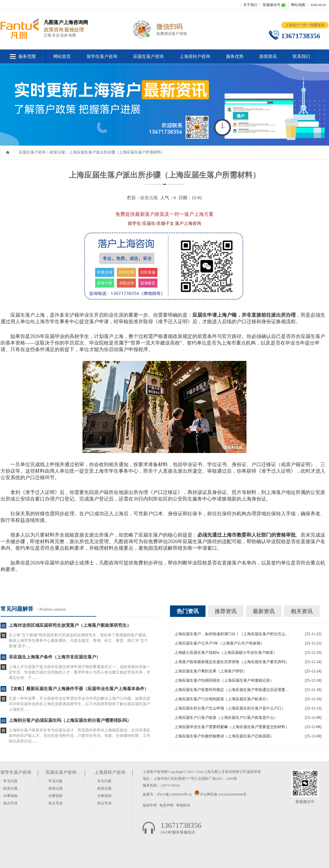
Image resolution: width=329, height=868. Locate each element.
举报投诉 (183, 805)
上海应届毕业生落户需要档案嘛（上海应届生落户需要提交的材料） (232, 727)
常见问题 (10, 781)
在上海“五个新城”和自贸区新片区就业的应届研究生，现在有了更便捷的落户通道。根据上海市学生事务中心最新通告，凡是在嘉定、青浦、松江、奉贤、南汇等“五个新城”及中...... (79, 641)
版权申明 (150, 805)
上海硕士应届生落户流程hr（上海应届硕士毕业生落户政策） (226, 653)
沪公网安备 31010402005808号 (223, 794)
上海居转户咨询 (195, 56)
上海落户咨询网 (155, 772)
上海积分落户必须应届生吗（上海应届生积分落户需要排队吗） (70, 720)
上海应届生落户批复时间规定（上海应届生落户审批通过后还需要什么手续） (232, 690)
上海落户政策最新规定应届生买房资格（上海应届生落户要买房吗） (232, 662)
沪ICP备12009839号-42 (175, 794)
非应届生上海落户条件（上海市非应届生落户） (55, 657)
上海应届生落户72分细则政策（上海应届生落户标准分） (222, 699)
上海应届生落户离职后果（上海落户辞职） (211, 671)
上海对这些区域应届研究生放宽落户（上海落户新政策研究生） (70, 625)
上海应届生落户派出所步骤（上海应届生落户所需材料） (117, 152)
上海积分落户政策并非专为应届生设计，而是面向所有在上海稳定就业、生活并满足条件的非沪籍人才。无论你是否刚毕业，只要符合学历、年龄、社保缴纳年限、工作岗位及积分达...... (80, 736)
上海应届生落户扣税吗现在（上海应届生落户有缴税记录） (224, 680)
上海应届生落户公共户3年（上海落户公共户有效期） (219, 643)
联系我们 (301, 56)
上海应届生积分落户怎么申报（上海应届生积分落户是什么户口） (230, 708)
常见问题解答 (17, 609)
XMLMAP (318, 5)
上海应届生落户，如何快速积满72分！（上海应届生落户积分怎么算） (232, 634)
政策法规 (57, 152)
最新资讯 (264, 611)
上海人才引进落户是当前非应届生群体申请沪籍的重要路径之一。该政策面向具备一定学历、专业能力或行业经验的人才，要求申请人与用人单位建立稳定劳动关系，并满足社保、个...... (80, 672)
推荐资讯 (226, 611)
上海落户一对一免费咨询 (305, 25)
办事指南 (10, 796)
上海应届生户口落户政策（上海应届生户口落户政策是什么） (226, 718)
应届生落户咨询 (148, 56)
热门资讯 (188, 611)
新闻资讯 (268, 56)
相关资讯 (302, 611)
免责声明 (166, 805)
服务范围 (27, 56)
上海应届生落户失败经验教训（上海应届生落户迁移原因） (224, 736)
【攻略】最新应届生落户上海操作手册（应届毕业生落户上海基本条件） (79, 689)
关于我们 (250, 5)
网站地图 (298, 5)
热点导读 (10, 803)
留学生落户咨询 (102, 56)
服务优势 (235, 56)
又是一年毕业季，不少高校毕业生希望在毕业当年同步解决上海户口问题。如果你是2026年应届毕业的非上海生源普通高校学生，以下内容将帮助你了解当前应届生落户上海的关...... (80, 704)
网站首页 (62, 56)
